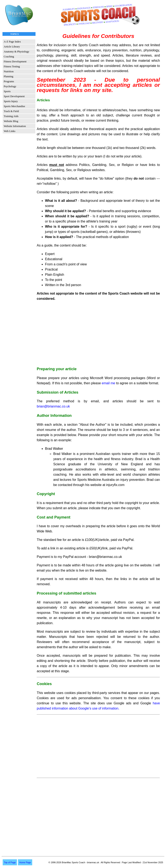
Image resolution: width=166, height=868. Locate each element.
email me (108, 383)
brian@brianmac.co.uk (53, 406)
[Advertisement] (98, 334)
